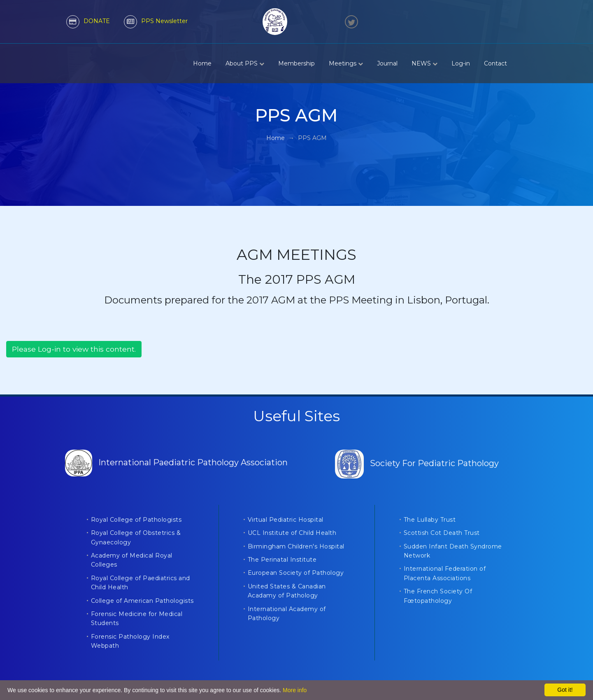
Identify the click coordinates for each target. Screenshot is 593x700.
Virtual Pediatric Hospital (286, 520)
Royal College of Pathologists (136, 520)
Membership (296, 63)
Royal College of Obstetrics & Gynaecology (136, 537)
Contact (495, 63)
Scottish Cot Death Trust (442, 533)
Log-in (461, 63)
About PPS (245, 63)
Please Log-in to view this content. (74, 349)
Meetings (346, 63)
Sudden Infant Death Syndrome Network (453, 551)
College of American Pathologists (142, 601)
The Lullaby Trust (430, 520)
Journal (387, 63)
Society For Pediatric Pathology (417, 463)
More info (295, 690)
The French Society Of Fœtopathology (438, 596)
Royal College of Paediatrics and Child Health (141, 583)
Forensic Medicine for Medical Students (137, 618)
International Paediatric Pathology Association (176, 462)
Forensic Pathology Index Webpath (130, 641)
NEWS (424, 63)
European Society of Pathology (296, 573)
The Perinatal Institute (282, 560)
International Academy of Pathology (287, 614)
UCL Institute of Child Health (292, 533)
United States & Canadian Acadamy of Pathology (287, 591)
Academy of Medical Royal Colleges (132, 560)
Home (202, 63)
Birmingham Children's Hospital (296, 546)
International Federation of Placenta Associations (445, 573)
